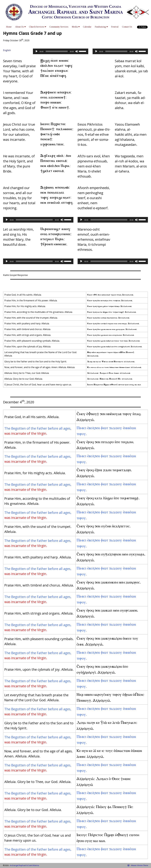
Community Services (59, 27)
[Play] (37, 51)
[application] (61, 51)
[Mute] (77, 51)
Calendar (87, 27)
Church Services (38, 27)
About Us (21, 27)
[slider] (57, 51)
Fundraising (102, 27)
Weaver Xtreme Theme (140, 865)
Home (9, 27)
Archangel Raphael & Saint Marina (24, 865)
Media (76, 27)
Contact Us (127, 27)
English (7, 50)
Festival (115, 27)
